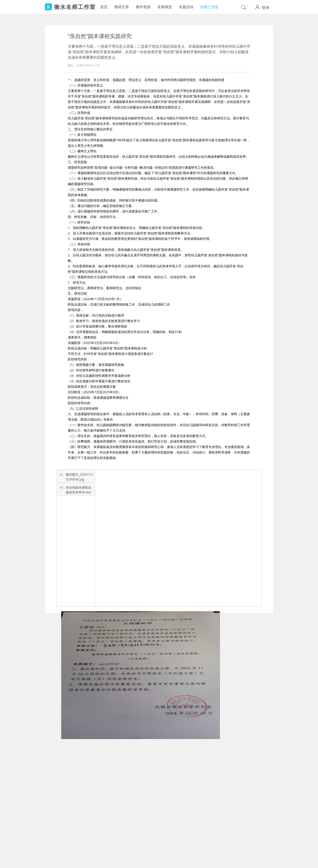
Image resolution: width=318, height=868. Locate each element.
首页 (104, 7)
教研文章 (122, 7)
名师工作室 (209, 7)
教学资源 (143, 7)
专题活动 (186, 7)
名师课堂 (165, 7)
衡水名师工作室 (75, 7)
